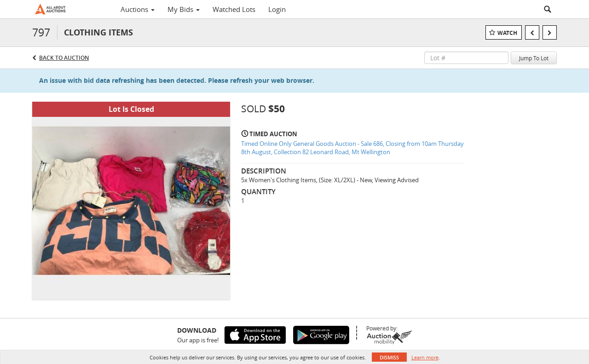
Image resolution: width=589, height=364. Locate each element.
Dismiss (389, 357)
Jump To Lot (534, 58)
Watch (507, 33)
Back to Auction (64, 58)
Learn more (425, 357)
